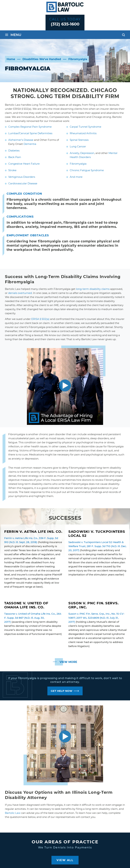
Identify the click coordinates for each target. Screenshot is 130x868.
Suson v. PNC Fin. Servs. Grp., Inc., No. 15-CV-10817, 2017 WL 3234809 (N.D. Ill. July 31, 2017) (96, 618)
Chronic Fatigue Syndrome (87, 170)
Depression (87, 153)
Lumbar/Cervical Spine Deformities (30, 133)
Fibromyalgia (78, 164)
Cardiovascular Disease (23, 183)
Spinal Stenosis (79, 140)
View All (65, 860)
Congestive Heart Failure (24, 164)
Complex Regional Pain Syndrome (30, 127)
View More (68, 662)
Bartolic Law (13, 813)
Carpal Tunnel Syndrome (85, 127)
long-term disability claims (93, 289)
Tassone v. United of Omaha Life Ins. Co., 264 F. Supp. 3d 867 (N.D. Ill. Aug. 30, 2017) (33, 618)
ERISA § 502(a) (40, 319)
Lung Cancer (78, 146)
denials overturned (20, 293)
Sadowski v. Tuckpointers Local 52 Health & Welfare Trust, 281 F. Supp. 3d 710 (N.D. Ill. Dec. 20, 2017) (97, 546)
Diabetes (14, 150)
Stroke (12, 170)
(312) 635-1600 (65, 24)
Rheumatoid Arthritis (83, 133)
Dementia (30, 144)
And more (76, 177)
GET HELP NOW (62, 691)
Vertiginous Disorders (22, 177)
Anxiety (74, 153)
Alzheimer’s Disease (21, 140)
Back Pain (15, 157)
